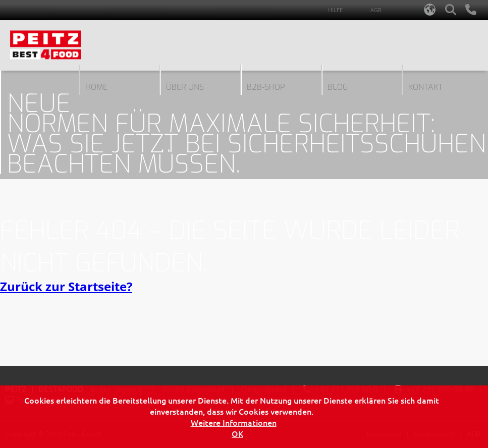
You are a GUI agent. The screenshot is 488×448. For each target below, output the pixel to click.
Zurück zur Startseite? (66, 286)
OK (237, 433)
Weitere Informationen (234, 422)
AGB (376, 10)
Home (96, 87)
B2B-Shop (266, 87)
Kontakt (425, 87)
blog (338, 87)
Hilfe (335, 10)
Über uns (185, 87)
